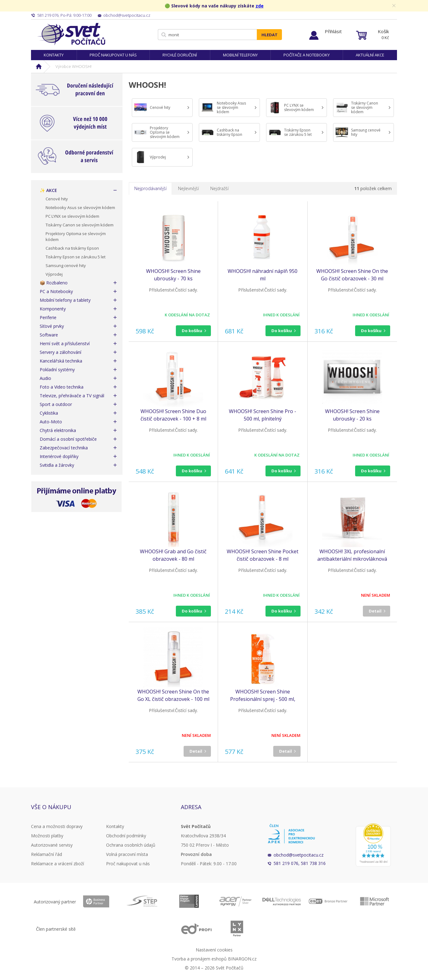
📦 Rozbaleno (54, 283)
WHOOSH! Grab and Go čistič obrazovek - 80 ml (173, 555)
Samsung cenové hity (66, 265)
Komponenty (53, 309)
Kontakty (54, 55)
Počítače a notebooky (307, 55)
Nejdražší (219, 188)
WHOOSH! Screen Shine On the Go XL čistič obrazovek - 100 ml (173, 695)
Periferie (48, 317)
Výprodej (54, 274)
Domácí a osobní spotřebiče (68, 439)
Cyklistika (49, 413)
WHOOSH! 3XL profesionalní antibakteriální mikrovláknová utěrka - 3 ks (352, 555)
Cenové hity (57, 199)
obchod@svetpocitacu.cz (299, 855)
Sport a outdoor (56, 404)
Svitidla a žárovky (57, 465)
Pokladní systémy (57, 370)
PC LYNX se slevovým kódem (72, 216)
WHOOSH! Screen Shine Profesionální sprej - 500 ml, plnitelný (263, 695)
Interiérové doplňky (59, 456)
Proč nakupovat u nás (113, 55)
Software (49, 335)
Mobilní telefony (240, 55)
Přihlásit (333, 31)
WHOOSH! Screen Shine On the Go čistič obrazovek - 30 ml (352, 275)
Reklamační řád (47, 854)
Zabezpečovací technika (64, 448)
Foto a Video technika (62, 387)
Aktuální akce (370, 55)
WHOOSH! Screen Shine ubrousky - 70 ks (173, 275)
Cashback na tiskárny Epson (72, 248)
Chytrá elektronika (58, 430)
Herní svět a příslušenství (65, 343)
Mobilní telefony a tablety (65, 300)
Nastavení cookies (214, 950)
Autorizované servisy (52, 845)
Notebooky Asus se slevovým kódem (80, 207)
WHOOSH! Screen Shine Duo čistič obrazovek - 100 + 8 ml (173, 415)
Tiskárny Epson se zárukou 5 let (76, 257)
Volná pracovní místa (127, 854)
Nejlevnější (188, 188)
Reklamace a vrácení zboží (58, 864)
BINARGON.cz (242, 959)
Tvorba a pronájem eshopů (199, 959)
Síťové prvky (52, 326)
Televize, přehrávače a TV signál (72, 396)
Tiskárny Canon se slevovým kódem (80, 225)
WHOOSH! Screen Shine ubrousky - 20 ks (352, 415)
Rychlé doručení (180, 55)
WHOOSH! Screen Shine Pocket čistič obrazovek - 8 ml (263, 555)
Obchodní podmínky (126, 836)
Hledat (270, 35)
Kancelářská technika (61, 361)
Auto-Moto (51, 422)
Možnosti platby (47, 836)
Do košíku (192, 331)
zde (260, 6)
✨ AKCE (48, 190)
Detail (375, 611)
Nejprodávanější (150, 188)
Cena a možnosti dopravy (57, 826)
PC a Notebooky (56, 291)
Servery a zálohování (60, 352)
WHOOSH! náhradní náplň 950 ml (263, 275)
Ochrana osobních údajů (131, 845)
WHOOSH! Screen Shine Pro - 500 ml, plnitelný (263, 415)
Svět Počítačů (71, 34)
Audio (45, 378)
